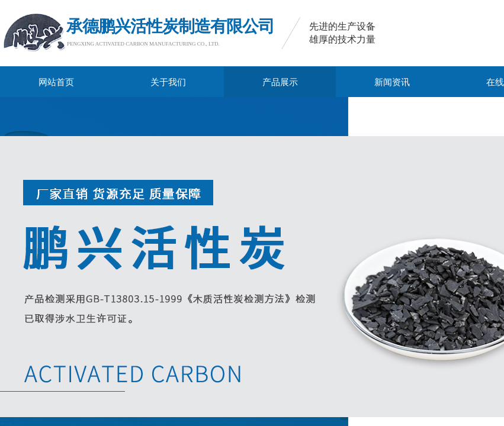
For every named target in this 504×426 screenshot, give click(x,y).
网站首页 (56, 82)
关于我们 (168, 82)
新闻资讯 (392, 82)
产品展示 (280, 82)
